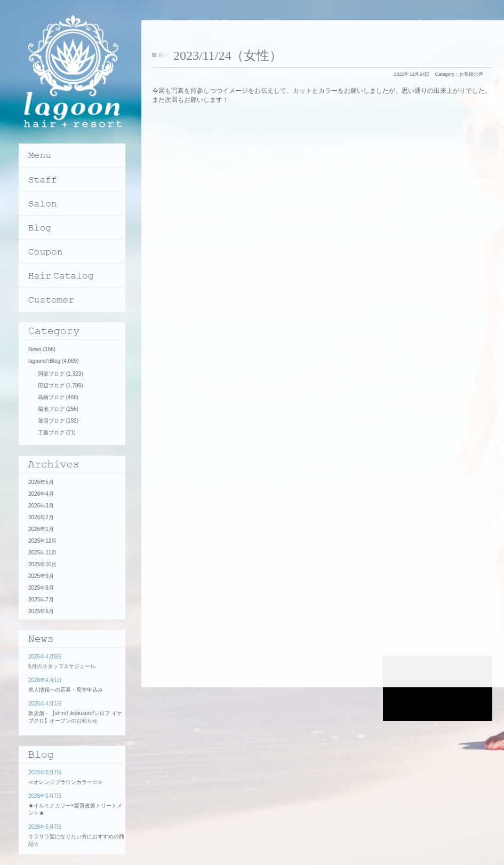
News (35, 349)
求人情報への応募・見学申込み (66, 690)
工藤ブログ (51, 432)
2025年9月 (41, 576)
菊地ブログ (51, 409)
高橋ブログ (51, 397)
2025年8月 (41, 588)
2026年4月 (41, 494)
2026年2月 (41, 517)
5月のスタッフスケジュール (62, 666)
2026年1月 (41, 529)
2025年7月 (41, 600)
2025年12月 (42, 541)
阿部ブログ (51, 374)
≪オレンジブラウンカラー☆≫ (66, 782)
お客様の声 (471, 74)
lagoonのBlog (44, 361)
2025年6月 (41, 611)
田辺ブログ (51, 386)
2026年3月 (41, 506)
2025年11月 (42, 553)
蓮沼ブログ (51, 421)
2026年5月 (41, 482)
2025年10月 (42, 564)
